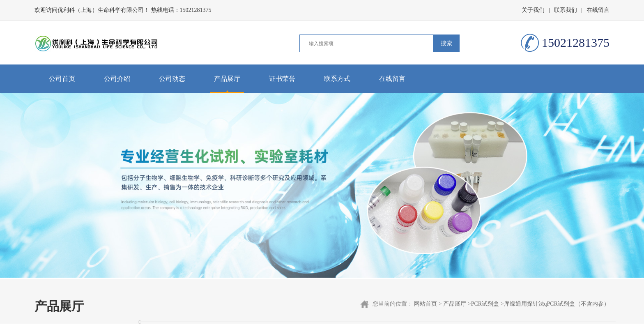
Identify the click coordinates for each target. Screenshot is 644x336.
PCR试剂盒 (485, 304)
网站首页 (425, 304)
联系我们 (566, 10)
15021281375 (196, 10)
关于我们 (533, 10)
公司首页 (62, 79)
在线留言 (598, 10)
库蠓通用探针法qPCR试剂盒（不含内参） (557, 304)
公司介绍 (117, 79)
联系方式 (337, 79)
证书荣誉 (282, 79)
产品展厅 (227, 79)
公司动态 (172, 79)
